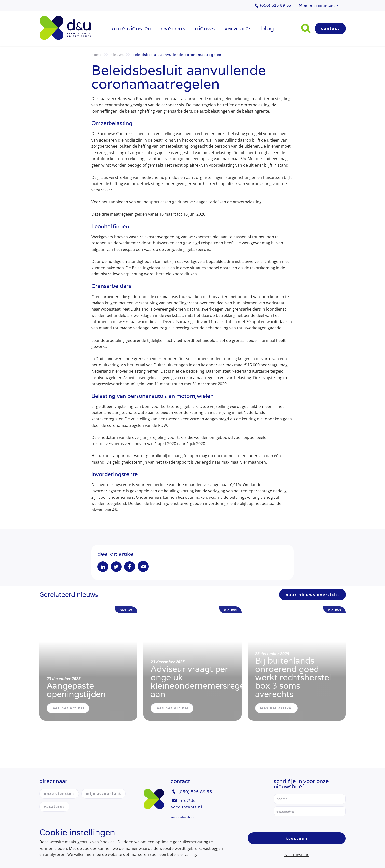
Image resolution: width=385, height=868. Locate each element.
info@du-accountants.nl (186, 804)
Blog (268, 28)
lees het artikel (68, 708)
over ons (173, 28)
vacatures (238, 28)
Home (97, 55)
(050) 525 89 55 (195, 792)
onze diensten (132, 28)
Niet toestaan (297, 855)
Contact (330, 28)
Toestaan (297, 838)
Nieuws (205, 28)
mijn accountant (320, 6)
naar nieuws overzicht (313, 595)
